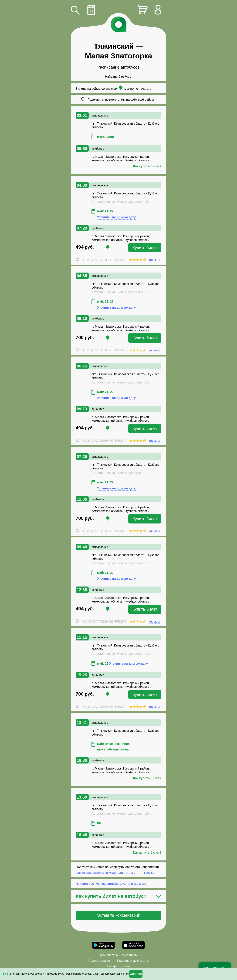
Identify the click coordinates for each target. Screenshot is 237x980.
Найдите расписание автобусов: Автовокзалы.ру (110, 883)
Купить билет (145, 248)
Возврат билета (118, 966)
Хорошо (136, 974)
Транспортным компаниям (118, 955)
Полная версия (99, 961)
